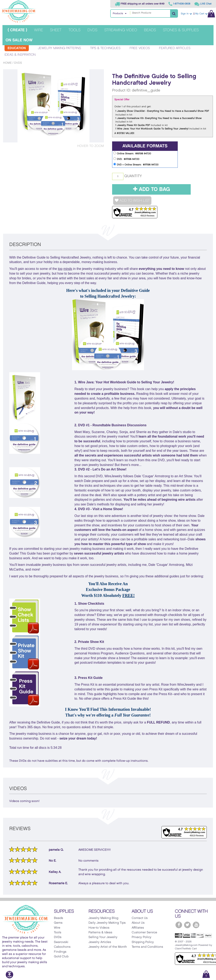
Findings (60, 952)
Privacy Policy (142, 937)
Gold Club (61, 957)
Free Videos (140, 48)
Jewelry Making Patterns (59, 48)
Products (118, 13)
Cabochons (62, 947)
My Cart (205, 14)
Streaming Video (121, 30)
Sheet (56, 30)
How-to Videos (99, 928)
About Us (138, 923)
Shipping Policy (143, 942)
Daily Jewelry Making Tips (107, 923)
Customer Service (144, 933)
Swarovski (61, 942)
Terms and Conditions (147, 947)
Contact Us (140, 918)
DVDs (92, 30)
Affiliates (138, 928)
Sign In (186, 14)
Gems (58, 923)
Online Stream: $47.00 (132, 153)
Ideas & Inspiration (20, 55)
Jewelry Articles (100, 942)
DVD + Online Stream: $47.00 (136, 164)
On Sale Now (19, 40)
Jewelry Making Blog (103, 918)
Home (7, 63)
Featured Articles (175, 48)
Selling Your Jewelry (103, 937)
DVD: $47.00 (126, 159)
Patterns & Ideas (100, 933)
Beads (150, 30)
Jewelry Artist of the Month (108, 947)
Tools (74, 30)
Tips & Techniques (105, 48)
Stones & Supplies (181, 30)
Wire (39, 30)
